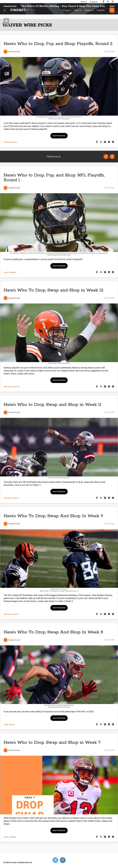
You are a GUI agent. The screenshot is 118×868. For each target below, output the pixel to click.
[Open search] (112, 10)
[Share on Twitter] (101, 142)
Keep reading (59, 136)
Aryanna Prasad (14, 52)
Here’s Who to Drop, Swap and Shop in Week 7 (52, 742)
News (77, 10)
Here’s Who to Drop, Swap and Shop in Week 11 (52, 405)
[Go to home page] (23, 10)
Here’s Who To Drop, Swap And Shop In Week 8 (53, 632)
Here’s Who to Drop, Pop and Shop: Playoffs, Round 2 (58, 44)
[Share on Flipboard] (105, 142)
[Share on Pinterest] (113, 142)
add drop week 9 (11, 614)
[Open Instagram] (112, 157)
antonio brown (10, 142)
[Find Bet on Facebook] (104, 1)
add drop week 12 (12, 387)
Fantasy (65, 10)
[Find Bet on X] (108, 1)
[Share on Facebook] (97, 142)
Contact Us (94, 2)
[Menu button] (5, 10)
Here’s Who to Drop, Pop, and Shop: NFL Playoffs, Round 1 (54, 178)
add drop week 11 (11, 498)
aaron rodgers (10, 272)
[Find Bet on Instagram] (113, 1)
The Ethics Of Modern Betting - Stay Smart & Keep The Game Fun (70, 6)
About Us (84, 2)
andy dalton (9, 725)
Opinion (88, 10)
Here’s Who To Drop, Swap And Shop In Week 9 (53, 516)
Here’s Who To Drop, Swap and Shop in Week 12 (53, 290)
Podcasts (101, 10)
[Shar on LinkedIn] (109, 142)
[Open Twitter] (106, 157)
